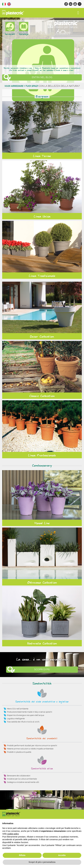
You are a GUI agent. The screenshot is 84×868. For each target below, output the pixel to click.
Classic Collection (42, 396)
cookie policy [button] (13, 834)
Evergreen (42, 97)
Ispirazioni (10, 34)
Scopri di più (42, 669)
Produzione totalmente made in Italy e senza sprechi (30, 712)
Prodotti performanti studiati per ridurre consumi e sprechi (32, 746)
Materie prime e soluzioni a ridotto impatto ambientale (30, 749)
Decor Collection (42, 337)
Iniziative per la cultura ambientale (22, 779)
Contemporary (42, 466)
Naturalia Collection (42, 644)
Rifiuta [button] (22, 855)
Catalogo (24, 34)
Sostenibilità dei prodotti (42, 739)
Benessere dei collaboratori (19, 776)
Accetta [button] (62, 855)
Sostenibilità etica (42, 769)
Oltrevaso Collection (42, 583)
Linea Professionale (42, 456)
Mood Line (42, 523)
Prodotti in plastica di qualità (19, 752)
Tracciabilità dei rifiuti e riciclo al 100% (23, 722)
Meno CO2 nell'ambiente (18, 709)
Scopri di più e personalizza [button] (42, 862)
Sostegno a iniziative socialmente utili (23, 782)
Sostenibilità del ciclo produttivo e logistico (42, 702)
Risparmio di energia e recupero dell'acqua (26, 715)
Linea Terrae (42, 156)
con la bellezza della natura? (42, 86)
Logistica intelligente (16, 719)
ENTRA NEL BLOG (42, 77)
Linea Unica (42, 217)
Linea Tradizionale (42, 276)
